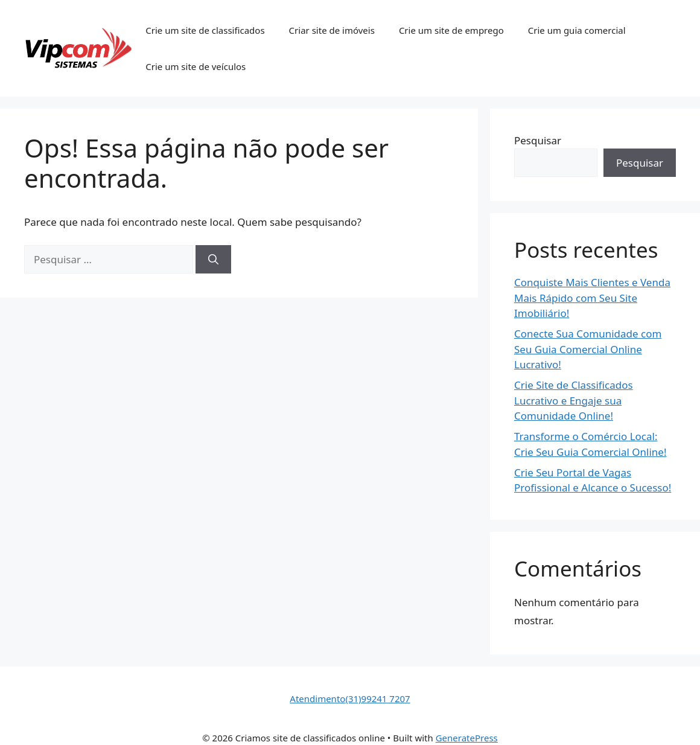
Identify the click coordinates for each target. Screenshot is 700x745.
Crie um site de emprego (451, 30)
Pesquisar (538, 140)
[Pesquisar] (213, 260)
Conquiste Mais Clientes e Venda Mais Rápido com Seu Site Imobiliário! (592, 298)
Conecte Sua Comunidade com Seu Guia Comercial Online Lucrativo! (588, 349)
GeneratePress (467, 738)
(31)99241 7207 (377, 699)
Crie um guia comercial (577, 30)
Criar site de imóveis (332, 30)
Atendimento (317, 699)
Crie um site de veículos (196, 66)
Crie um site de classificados (205, 30)
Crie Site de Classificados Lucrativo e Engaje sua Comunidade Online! (574, 400)
